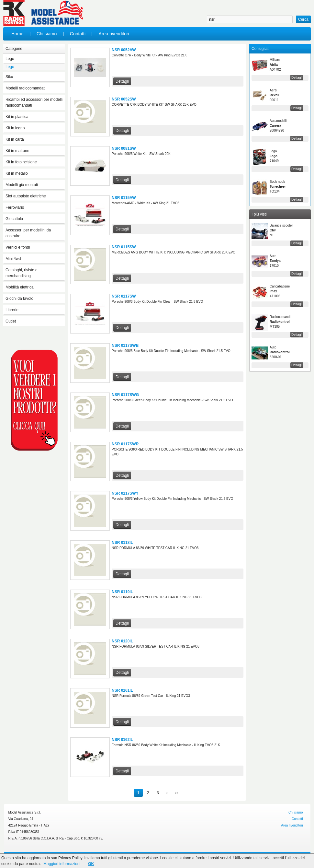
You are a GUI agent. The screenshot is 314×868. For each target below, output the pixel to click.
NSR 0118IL (122, 543)
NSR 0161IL (122, 690)
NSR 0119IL (122, 592)
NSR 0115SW (124, 247)
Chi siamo (47, 34)
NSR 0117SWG (125, 395)
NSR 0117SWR (125, 444)
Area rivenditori (114, 34)
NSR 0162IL (122, 740)
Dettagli (122, 81)
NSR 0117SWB (125, 346)
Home (17, 34)
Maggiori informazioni (62, 864)
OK (91, 864)
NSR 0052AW (124, 50)
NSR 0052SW (124, 99)
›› (176, 793)
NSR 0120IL (122, 641)
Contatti (78, 34)
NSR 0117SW (124, 296)
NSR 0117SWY (125, 493)
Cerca (303, 19)
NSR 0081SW (124, 148)
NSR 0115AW (124, 198)
